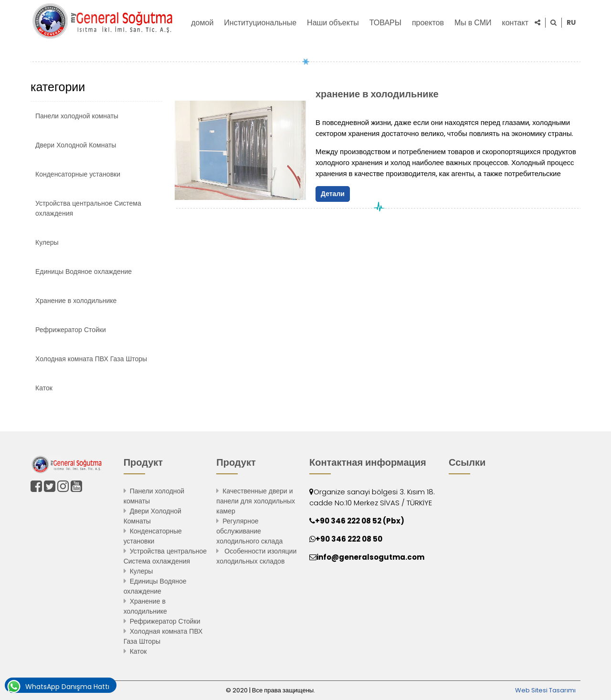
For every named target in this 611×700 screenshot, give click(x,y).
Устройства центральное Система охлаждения (88, 208)
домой (202, 23)
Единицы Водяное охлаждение (84, 272)
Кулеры (47, 242)
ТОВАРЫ (385, 23)
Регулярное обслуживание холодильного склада (249, 531)
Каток (44, 388)
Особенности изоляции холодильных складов (256, 556)
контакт (515, 23)
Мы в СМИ (473, 23)
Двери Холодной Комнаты (76, 145)
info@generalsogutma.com (370, 557)
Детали (333, 194)
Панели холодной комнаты (77, 116)
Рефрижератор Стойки (71, 330)
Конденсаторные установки (78, 174)
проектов (428, 23)
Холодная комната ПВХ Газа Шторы (91, 359)
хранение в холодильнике (377, 94)
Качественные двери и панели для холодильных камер (256, 501)
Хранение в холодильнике (76, 301)
